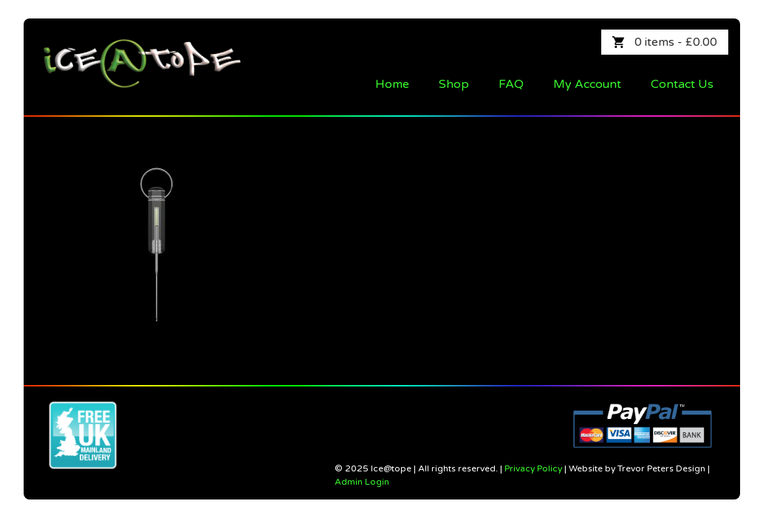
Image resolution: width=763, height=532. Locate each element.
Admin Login (362, 482)
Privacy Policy (533, 468)
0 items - (676, 42)
